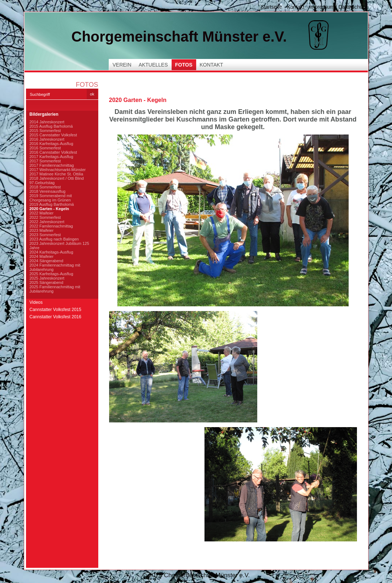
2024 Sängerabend (47, 261)
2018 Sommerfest (45, 187)
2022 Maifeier (42, 213)
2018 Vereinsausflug (48, 191)
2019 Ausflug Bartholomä (52, 204)
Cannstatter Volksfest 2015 (55, 310)
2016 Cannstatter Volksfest (53, 152)
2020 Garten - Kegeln (49, 209)
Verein (122, 65)
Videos (36, 302)
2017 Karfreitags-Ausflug (51, 157)
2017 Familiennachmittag (52, 165)
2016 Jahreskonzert (47, 139)
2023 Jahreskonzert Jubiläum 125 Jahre (59, 246)
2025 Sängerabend (47, 282)
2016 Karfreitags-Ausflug (51, 144)
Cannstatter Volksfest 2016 (55, 317)
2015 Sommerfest (45, 131)
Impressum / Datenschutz (338, 7)
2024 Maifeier (42, 256)
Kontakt (295, 7)
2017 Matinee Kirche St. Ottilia (57, 174)
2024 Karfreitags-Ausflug (51, 252)
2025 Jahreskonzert (47, 278)
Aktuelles (153, 65)
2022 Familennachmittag (51, 226)
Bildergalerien (44, 114)
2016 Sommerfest (45, 148)
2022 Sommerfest (45, 217)
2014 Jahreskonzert (47, 122)
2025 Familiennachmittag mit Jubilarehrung (55, 289)
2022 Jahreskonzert (47, 222)
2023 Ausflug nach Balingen (54, 239)
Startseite (271, 7)
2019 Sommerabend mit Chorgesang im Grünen (51, 198)
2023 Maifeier (42, 230)
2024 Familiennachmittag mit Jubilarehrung (55, 267)
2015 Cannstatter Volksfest (53, 135)
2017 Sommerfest (45, 161)
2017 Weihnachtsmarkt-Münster (58, 170)
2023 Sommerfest (45, 235)
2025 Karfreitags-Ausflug (51, 274)
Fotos (184, 65)
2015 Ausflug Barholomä (51, 126)
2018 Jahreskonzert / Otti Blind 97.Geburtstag (57, 180)
